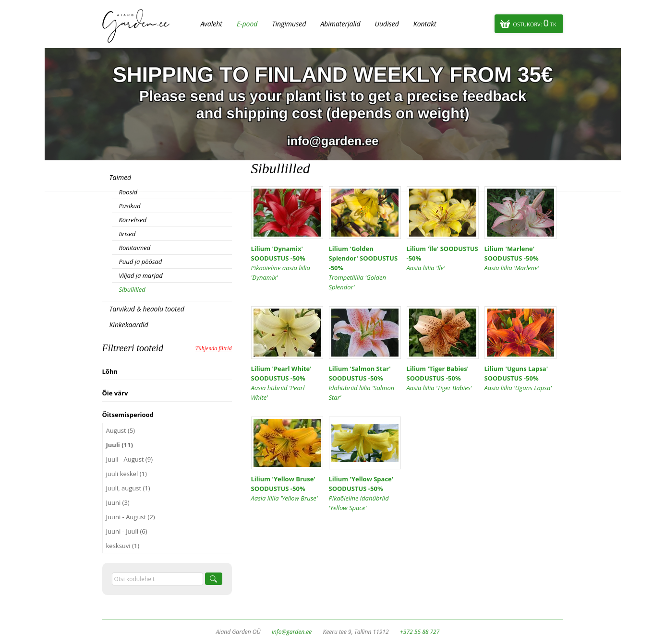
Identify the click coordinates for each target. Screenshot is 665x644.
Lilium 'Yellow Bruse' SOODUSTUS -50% (287, 489)
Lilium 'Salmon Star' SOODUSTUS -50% (365, 383)
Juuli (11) (120, 445)
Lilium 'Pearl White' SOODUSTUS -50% (287, 383)
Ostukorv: (534, 23)
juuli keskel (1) (127, 474)
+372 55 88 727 (420, 632)
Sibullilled (132, 289)
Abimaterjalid (340, 24)
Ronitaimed (135, 248)
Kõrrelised (133, 220)
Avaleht (212, 24)
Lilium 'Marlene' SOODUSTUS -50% (520, 258)
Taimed (121, 177)
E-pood (247, 24)
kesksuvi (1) (123, 546)
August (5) (121, 430)
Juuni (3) (118, 502)
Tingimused (289, 24)
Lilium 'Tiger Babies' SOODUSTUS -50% (443, 378)
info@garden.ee (292, 632)
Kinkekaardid (129, 325)
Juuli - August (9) (129, 459)
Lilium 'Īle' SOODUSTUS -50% (443, 258)
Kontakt (425, 24)
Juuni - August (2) (131, 517)
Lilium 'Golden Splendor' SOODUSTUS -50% (365, 268)
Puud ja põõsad (141, 262)
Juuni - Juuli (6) (127, 531)
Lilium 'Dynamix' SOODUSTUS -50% (287, 263)
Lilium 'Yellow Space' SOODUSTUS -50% (365, 494)
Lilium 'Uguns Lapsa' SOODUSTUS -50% (520, 378)
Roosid (128, 192)
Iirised (127, 234)
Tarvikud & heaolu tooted (147, 309)
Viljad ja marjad (141, 275)
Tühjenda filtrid (214, 348)
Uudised (387, 24)
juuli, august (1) (128, 488)
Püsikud (130, 206)
